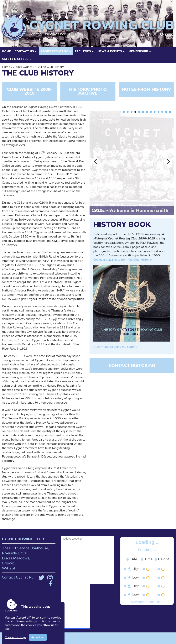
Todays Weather (72, 539)
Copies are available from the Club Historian (123, 260)
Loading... (147, 542)
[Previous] (96, 162)
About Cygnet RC (25, 67)
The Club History (52, 67)
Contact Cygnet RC (18, 577)
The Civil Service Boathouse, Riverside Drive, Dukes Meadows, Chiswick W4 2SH (25, 558)
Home (6, 51)
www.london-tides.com (147, 602)
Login (140, 4)
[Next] (168, 162)
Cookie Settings (16, 637)
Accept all (38, 637)
